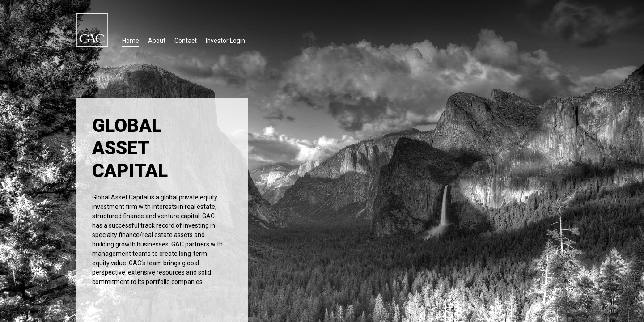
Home (131, 41)
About (157, 41)
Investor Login (225, 41)
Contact (186, 41)
